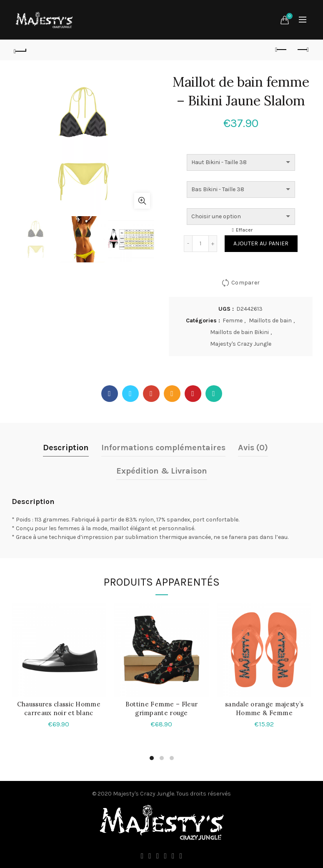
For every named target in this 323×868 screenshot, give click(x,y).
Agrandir (142, 201)
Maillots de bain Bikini (239, 332)
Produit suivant (302, 50)
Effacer (244, 230)
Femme (233, 321)
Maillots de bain (270, 321)
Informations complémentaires (163, 448)
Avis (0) (253, 448)
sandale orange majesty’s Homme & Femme (264, 708)
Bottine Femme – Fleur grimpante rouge (161, 708)
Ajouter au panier (261, 243)
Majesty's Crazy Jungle (241, 344)
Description (66, 448)
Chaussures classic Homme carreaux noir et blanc (59, 708)
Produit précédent (282, 50)
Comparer (245, 283)
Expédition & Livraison (162, 471)
